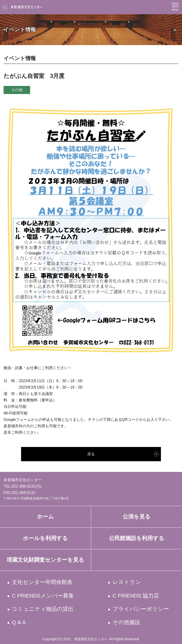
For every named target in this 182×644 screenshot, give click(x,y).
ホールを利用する (45, 538)
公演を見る (137, 517)
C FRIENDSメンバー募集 (43, 596)
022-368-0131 (23, 486)
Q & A (19, 622)
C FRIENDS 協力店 (136, 596)
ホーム (45, 517)
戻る (91, 454)
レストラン (127, 582)
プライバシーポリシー (141, 609)
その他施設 (127, 622)
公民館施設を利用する (137, 538)
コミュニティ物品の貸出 (43, 609)
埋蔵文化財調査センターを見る (45, 560)
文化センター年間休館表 (43, 582)
